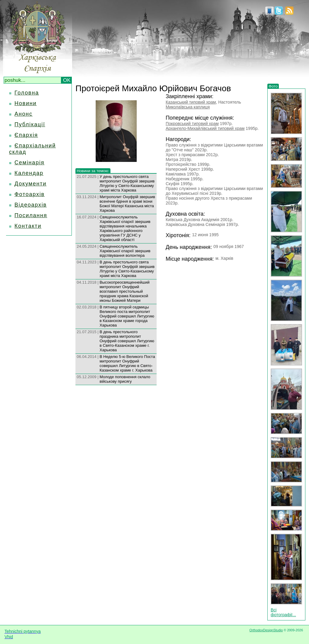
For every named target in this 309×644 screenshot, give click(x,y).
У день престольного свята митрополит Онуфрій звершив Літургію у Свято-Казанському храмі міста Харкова (127, 183)
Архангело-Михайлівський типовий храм (205, 128)
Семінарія (29, 163)
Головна (27, 93)
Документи (30, 184)
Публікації (30, 124)
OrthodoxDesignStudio (266, 630)
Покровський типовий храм (192, 124)
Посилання (31, 215)
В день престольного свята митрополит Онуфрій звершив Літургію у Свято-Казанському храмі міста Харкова (127, 269)
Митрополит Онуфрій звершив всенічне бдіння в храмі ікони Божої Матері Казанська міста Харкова (127, 204)
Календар (29, 173)
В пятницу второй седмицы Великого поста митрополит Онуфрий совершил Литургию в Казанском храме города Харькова (127, 316)
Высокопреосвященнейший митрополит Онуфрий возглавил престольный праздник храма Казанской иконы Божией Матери (125, 291)
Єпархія (26, 135)
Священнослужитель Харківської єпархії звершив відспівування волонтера (125, 251)
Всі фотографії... (283, 612)
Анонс (24, 114)
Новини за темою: (93, 171)
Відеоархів (31, 205)
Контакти (28, 226)
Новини (25, 103)
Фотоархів (30, 194)
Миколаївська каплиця (188, 107)
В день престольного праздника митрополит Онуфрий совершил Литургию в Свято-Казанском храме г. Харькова (127, 341)
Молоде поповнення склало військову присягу (125, 379)
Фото (273, 86)
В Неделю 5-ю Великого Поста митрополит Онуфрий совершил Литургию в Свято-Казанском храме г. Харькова (127, 363)
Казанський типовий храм (191, 102)
